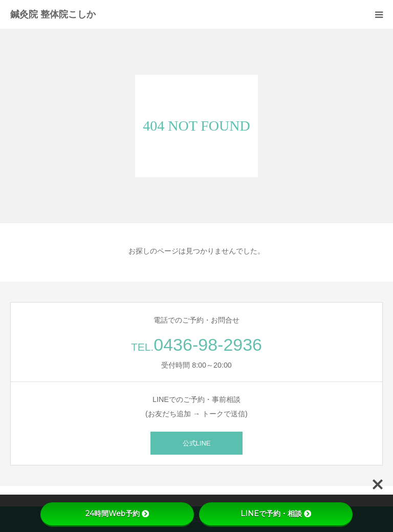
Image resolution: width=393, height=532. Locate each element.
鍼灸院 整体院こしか (53, 14)
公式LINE (197, 443)
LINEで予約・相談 (276, 514)
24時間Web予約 (117, 514)
